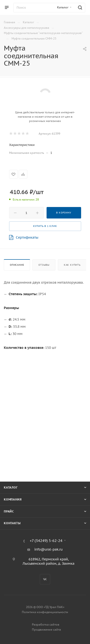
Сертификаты (24, 237)
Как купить (72, 265)
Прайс (9, 511)
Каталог (11, 487)
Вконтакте (45, 579)
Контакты (12, 523)
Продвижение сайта (46, 630)
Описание (17, 265)
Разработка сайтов (46, 624)
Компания (13, 499)
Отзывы (44, 265)
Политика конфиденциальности (45, 612)
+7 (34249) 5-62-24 (46, 541)
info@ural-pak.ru (48, 549)
